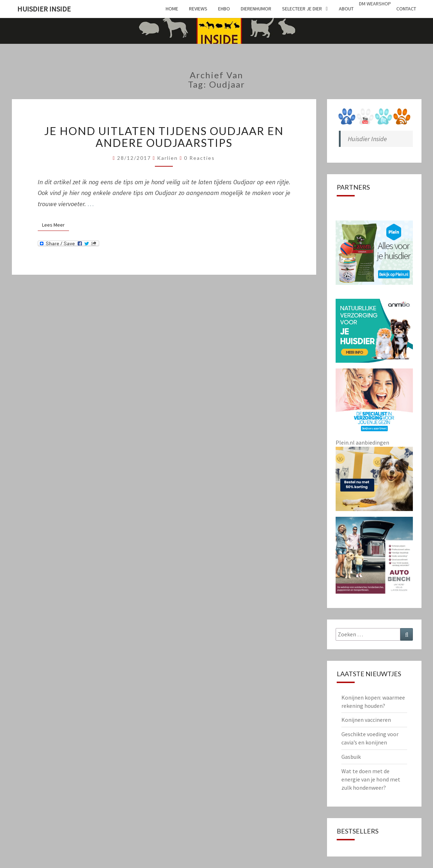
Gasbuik (351, 757)
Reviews (198, 9)
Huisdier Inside (44, 9)
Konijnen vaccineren (366, 720)
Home (172, 9)
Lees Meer (56, 225)
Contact (406, 9)
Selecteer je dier (302, 9)
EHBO (224, 9)
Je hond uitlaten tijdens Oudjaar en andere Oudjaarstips (164, 137)
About (346, 9)
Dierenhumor (256, 9)
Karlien (167, 158)
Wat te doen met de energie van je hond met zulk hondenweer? (371, 779)
